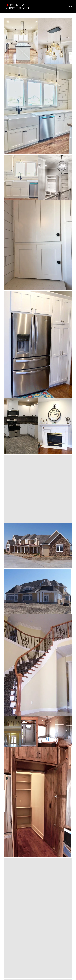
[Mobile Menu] (69, 6)
